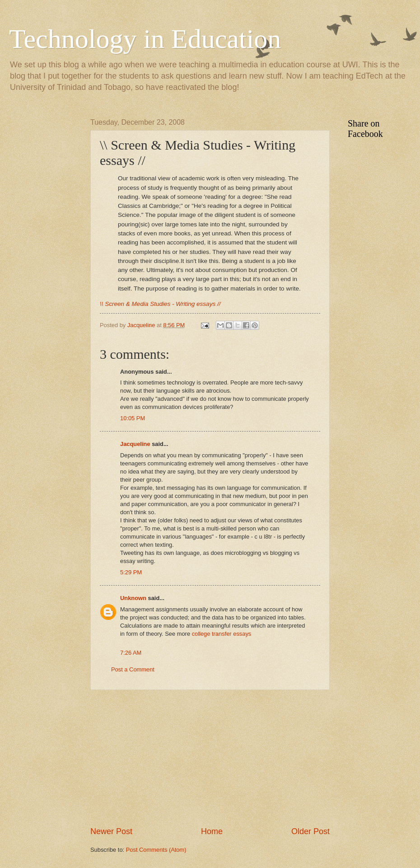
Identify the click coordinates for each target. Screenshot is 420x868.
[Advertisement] (210, 758)
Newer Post (111, 831)
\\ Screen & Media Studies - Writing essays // (160, 304)
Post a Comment (133, 669)
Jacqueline (135, 444)
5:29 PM (131, 572)
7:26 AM (131, 653)
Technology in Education (145, 39)
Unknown (133, 598)
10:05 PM (133, 418)
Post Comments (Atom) (156, 850)
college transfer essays (222, 634)
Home (212, 831)
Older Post (310, 831)
